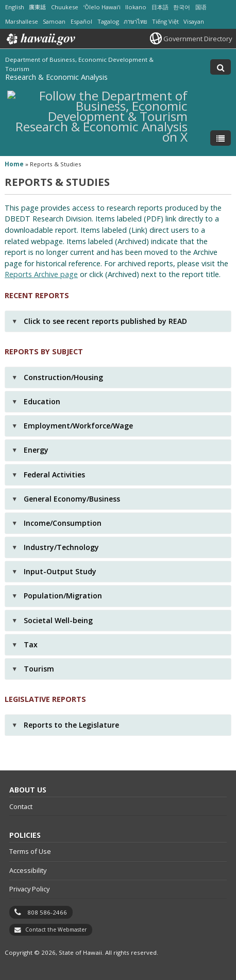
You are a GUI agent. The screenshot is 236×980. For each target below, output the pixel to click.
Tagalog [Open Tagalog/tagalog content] (108, 21)
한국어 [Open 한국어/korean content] (182, 7)
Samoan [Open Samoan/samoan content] (54, 21)
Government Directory (198, 39)
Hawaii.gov (40, 39)
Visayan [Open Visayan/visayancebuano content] (194, 21)
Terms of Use (30, 851)
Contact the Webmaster (56, 930)
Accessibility (28, 870)
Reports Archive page (41, 274)
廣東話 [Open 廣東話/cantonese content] (37, 7)
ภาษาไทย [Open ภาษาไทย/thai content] (135, 21)
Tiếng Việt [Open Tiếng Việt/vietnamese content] (165, 21)
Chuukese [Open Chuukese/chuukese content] (65, 7)
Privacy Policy (29, 889)
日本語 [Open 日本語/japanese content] (160, 7)
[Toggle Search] (221, 67)
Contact (21, 806)
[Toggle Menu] (221, 138)
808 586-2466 (47, 912)
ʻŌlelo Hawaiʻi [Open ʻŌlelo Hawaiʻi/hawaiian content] (102, 7)
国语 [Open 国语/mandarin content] (201, 7)
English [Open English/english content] (15, 7)
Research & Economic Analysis (56, 77)
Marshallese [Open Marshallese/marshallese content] (22, 21)
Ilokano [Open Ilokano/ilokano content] (136, 7)
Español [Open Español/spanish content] (81, 21)
